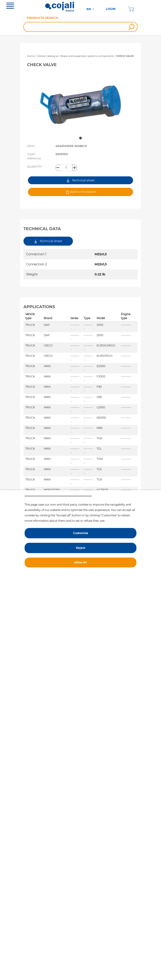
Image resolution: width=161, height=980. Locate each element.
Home (31, 56)
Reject (81, 548)
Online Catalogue (48, 56)
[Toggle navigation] (10, 6)
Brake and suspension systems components (87, 56)
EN (89, 9)
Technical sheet (81, 180)
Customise (81, 533)
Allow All (80, 562)
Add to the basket (80, 192)
